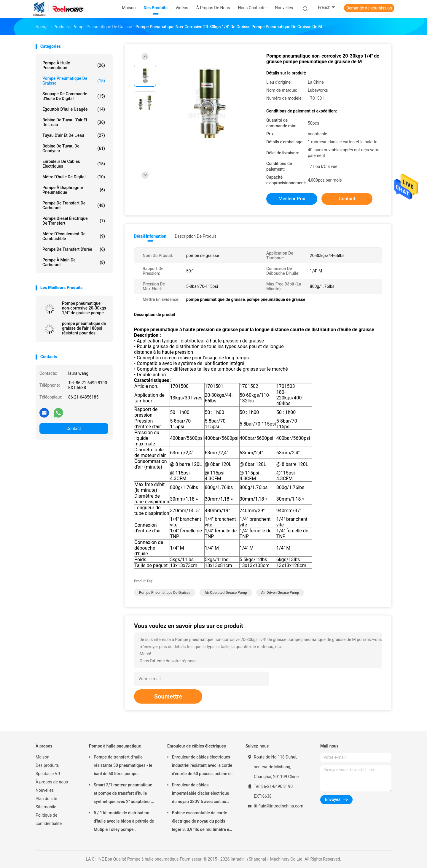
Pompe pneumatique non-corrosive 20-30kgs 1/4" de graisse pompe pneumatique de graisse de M (84, 308)
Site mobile (46, 807)
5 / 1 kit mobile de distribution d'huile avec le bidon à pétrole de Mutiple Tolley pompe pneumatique (124, 822)
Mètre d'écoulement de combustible (74, 236)
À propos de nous (52, 782)
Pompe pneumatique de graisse (74, 81)
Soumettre (168, 696)
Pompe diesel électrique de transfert (74, 221)
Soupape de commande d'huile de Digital (74, 96)
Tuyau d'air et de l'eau (74, 135)
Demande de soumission (369, 8)
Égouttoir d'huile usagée (74, 109)
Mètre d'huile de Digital (74, 177)
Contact (74, 429)
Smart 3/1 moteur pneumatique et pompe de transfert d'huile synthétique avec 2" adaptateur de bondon (123, 794)
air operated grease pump (226, 593)
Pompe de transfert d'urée (74, 249)
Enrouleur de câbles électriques (74, 164)
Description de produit (195, 236)
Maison (42, 757)
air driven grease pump (280, 593)
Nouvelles (45, 790)
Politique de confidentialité (49, 819)
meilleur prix (292, 199)
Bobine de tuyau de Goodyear (74, 148)
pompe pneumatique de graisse (165, 593)
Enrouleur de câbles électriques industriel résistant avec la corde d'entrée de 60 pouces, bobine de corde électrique (202, 766)
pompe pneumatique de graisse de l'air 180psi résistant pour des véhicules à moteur (84, 328)
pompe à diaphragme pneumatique (74, 190)
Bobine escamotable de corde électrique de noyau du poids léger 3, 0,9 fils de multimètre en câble (202, 822)
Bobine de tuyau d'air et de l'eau (74, 122)
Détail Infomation (150, 236)
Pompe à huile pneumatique (74, 65)
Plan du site (46, 799)
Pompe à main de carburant (74, 262)
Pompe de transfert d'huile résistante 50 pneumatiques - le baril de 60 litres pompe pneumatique (123, 766)
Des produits (47, 765)
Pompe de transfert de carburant (74, 205)
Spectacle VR (48, 774)
